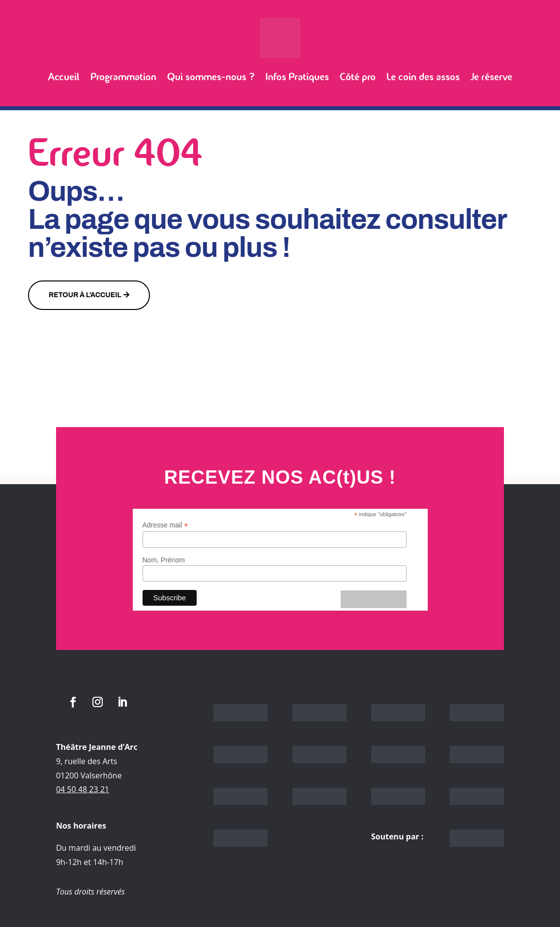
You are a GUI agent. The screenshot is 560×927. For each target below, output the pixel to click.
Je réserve (491, 77)
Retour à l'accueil (85, 295)
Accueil (64, 77)
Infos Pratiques (297, 77)
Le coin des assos (423, 77)
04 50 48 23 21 (83, 789)
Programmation (123, 77)
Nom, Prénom (164, 560)
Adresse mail (165, 525)
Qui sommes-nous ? (211, 77)
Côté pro (358, 77)
